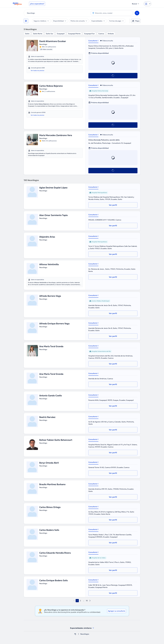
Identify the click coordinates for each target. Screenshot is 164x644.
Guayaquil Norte (74, 34)
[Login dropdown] (147, 4)
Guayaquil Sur (89, 34)
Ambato (111, 34)
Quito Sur (50, 34)
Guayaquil (61, 34)
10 (87, 601)
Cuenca (101, 34)
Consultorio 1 (93, 41)
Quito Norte (38, 34)
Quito (27, 34)
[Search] (137, 13)
